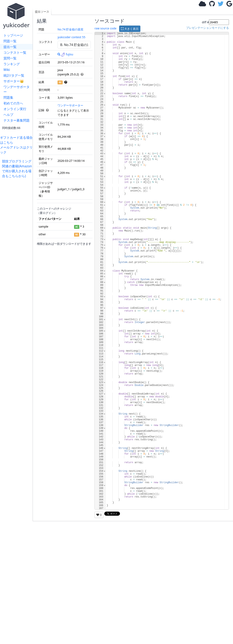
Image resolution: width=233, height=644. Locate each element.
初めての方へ (13, 103)
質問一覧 (10, 58)
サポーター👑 (14, 81)
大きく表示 (130, 29)
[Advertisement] (17, 240)
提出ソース (42, 12)
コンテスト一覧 (15, 53)
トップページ (13, 35)
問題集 (8, 97)
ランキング (12, 64)
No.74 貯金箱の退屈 (70, 29)
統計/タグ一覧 (14, 75)
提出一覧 (10, 47)
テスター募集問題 (17, 120)
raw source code (105, 28)
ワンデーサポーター (17, 89)
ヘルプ (8, 115)
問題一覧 (10, 41)
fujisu (67, 54)
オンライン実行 (15, 109)
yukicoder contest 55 (71, 37)
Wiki (7, 70)
